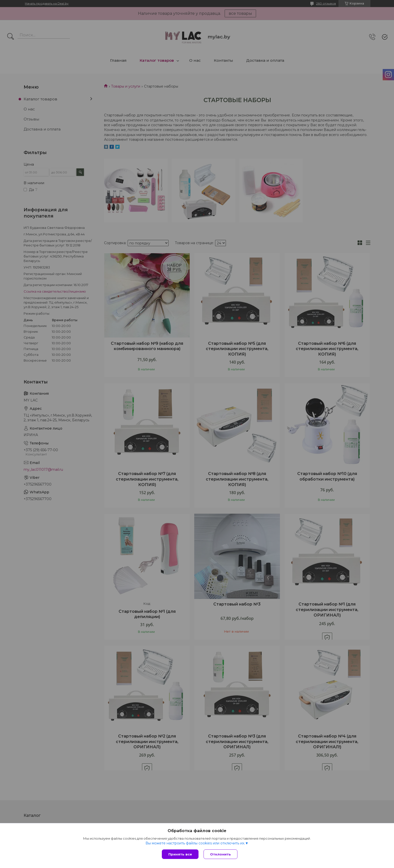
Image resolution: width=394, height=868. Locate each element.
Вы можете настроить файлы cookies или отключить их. (195, 843)
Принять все (180, 854)
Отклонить (220, 854)
